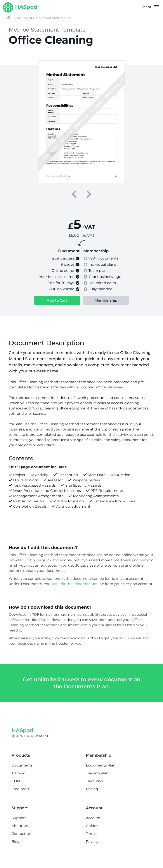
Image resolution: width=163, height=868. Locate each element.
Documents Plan (86, 686)
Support (19, 818)
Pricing (92, 789)
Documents (25, 18)
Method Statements (55, 18)
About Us (20, 826)
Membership (106, 300)
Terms (91, 834)
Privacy (92, 842)
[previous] (74, 194)
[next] (89, 194)
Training (19, 773)
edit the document (75, 584)
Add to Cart (57, 300)
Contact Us (21, 834)
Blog (16, 842)
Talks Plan (95, 781)
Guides (92, 826)
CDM (16, 781)
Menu (150, 7)
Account (93, 818)
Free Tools (20, 789)
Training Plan (97, 773)
